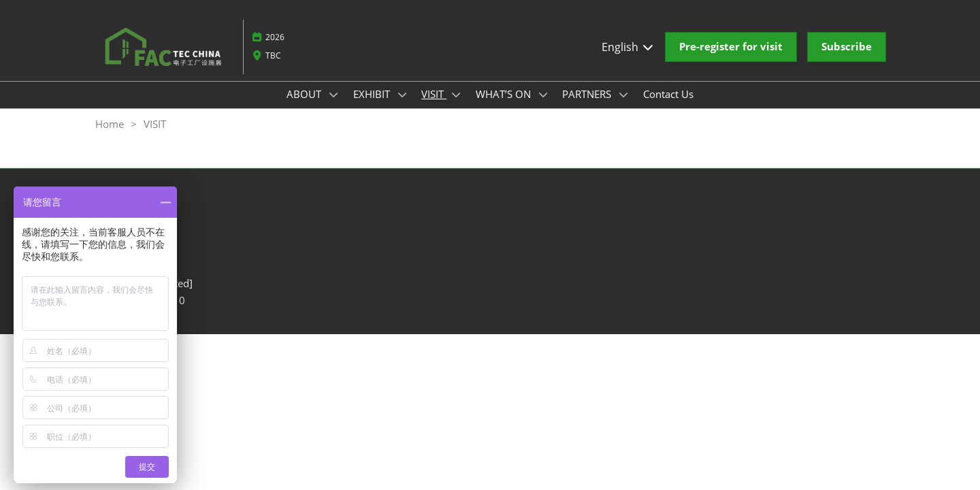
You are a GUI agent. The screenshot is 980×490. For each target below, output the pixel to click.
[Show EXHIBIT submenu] (402, 95)
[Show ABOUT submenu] (333, 95)
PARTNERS (588, 94)
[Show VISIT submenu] (456, 95)
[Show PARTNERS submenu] (623, 95)
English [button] (628, 47)
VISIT (434, 94)
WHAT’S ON (505, 94)
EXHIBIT (373, 94)
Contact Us (668, 94)
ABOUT (305, 94)
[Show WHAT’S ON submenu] (543, 95)
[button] (731, 47)
